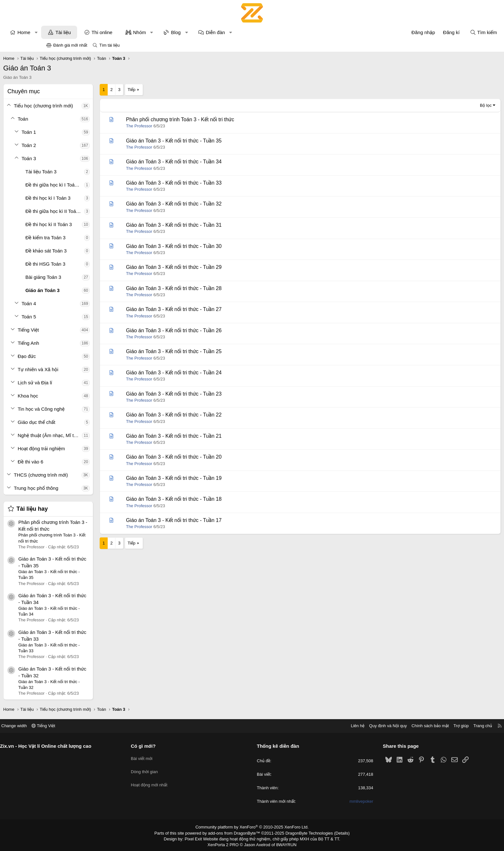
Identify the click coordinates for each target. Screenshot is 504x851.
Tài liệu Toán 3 (84, 172)
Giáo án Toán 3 (85, 290)
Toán (66, 119)
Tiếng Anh (72, 343)
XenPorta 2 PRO (225, 843)
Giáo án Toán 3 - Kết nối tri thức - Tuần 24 (217, 373)
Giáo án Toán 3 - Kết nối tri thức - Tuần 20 (217, 457)
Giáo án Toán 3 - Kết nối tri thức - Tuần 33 (217, 183)
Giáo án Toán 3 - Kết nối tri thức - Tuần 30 (217, 246)
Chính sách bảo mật (382, 726)
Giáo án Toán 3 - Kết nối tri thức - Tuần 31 (217, 225)
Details (335, 833)
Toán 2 (72, 145)
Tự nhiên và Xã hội (81, 369)
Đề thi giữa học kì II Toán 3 (97, 211)
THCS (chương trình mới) (84, 475)
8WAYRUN (284, 843)
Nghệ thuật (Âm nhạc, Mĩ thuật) (93, 435)
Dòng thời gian (168, 769)
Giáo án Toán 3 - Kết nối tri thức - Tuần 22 (217, 415)
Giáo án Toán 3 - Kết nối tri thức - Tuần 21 (217, 436)
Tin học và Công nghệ (84, 409)
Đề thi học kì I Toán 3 (91, 198)
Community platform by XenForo (252, 827)
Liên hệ (310, 726)
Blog (219, 32)
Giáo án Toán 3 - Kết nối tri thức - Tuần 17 (217, 520)
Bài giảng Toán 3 (86, 277)
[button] (79, 32)
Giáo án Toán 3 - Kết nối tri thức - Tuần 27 (217, 309)
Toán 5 (72, 317)
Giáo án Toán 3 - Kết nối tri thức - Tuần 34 (217, 162)
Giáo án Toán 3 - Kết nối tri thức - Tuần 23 (217, 394)
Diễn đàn (258, 32)
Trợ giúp (413, 726)
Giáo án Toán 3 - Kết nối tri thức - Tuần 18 (217, 499)
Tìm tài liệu (109, 45)
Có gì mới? (167, 746)
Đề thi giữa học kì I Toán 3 (96, 185)
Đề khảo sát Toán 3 (89, 251)
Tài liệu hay (75, 509)
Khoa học (71, 396)
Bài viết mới (166, 757)
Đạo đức (70, 356)
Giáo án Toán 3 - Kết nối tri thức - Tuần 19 (217, 478)
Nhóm (183, 32)
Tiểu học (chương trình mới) (86, 106)
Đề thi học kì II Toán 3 (92, 224)
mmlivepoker (337, 802)
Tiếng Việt (71, 330)
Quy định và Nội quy (340, 726)
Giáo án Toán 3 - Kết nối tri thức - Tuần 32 (217, 204)
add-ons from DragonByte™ (235, 833)
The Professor (182, 126)
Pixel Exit (198, 838)
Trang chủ (435, 726)
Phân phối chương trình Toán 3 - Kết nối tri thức (223, 119)
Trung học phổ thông (79, 488)
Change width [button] (62, 726)
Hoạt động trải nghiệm (84, 448)
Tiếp (175, 90)
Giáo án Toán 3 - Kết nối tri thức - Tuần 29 (217, 267)
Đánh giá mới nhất (70, 45)
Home (67, 32)
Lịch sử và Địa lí (78, 383)
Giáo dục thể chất (80, 422)
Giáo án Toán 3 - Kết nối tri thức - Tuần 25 (217, 351)
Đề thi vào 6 (74, 462)
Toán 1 (72, 132)
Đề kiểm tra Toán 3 (89, 238)
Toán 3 (72, 158)
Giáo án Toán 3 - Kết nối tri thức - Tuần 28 (217, 288)
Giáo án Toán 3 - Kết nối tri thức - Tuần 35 (217, 141)
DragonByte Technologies (305, 833)
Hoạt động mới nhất (173, 780)
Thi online (145, 32)
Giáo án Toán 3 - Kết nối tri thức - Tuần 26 (217, 330)
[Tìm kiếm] (440, 32)
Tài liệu (106, 32)
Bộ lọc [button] (443, 105)
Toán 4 (72, 303)
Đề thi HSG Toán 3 (88, 264)
